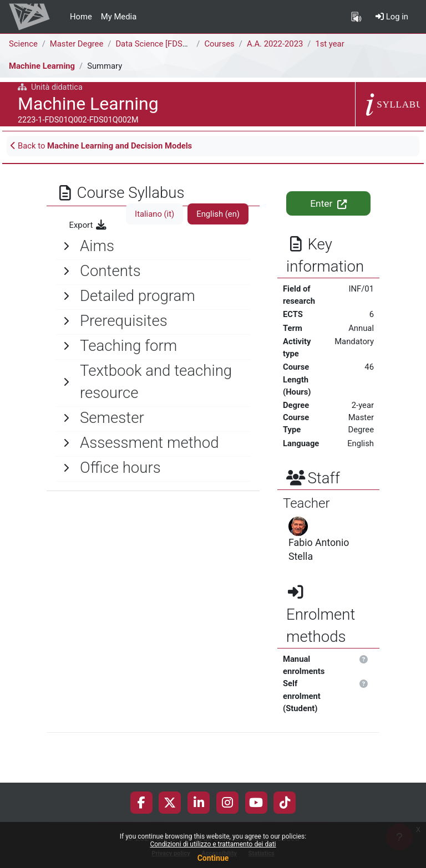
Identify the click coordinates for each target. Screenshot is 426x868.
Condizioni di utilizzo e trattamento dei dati (213, 844)
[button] (364, 660)
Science (23, 44)
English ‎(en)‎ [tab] (218, 214)
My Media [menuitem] (119, 17)
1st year (329, 44)
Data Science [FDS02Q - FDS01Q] (175, 44)
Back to (101, 146)
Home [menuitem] (81, 17)
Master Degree (77, 44)
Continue (213, 858)
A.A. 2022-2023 (275, 44)
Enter (328, 203)
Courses (219, 44)
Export (89, 225)
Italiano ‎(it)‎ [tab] (154, 214)
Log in (392, 17)
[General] (153, 246)
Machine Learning (42, 66)
